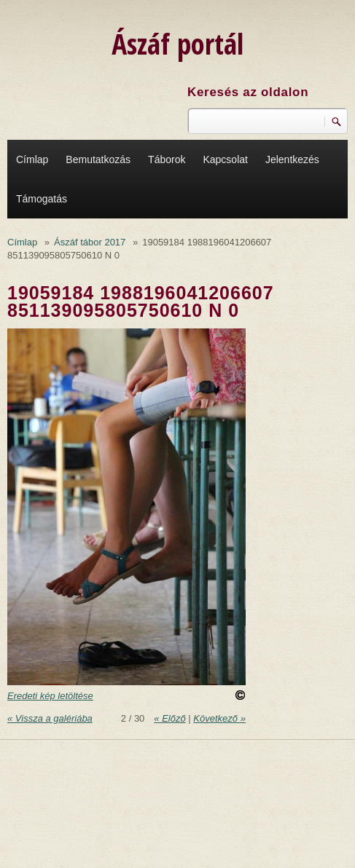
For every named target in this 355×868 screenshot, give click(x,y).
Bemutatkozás (98, 159)
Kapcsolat (225, 159)
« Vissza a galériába (50, 718)
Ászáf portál (177, 43)
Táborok (167, 159)
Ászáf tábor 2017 (90, 242)
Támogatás (42, 199)
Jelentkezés (292, 159)
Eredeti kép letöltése (50, 696)
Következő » (219, 718)
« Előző (169, 718)
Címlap (32, 159)
